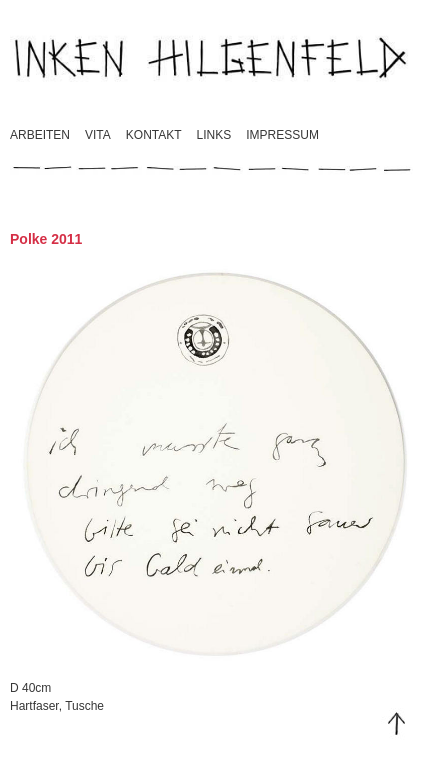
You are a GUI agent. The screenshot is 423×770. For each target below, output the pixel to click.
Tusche (84, 706)
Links (214, 135)
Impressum (282, 135)
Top (397, 724)
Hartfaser (34, 706)
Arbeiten (40, 135)
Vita (98, 135)
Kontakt (154, 135)
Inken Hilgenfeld (211, 57)
